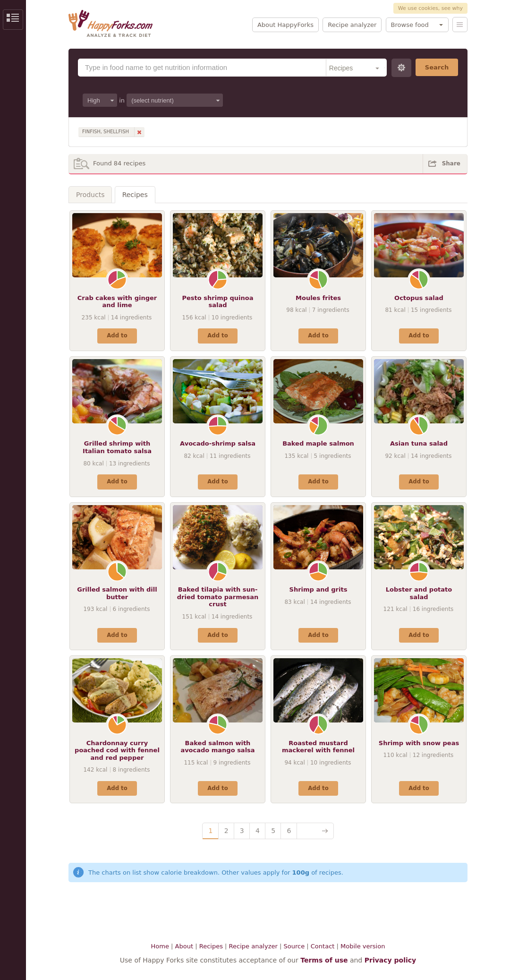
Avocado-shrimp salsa (218, 443)
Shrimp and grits (319, 589)
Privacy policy (391, 960)
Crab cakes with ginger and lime (117, 302)
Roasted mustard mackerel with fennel (318, 747)
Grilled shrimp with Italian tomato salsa (117, 447)
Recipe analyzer (352, 25)
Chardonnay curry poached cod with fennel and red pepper (117, 750)
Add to (117, 335)
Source (294, 946)
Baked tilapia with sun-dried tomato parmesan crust (218, 597)
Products (90, 195)
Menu (460, 25)
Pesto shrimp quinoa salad (218, 302)
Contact (323, 946)
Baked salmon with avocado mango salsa (217, 747)
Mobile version (363, 946)
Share (451, 163)
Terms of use (324, 960)
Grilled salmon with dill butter (117, 593)
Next (315, 831)
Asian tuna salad (419, 443)
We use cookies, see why (430, 8)
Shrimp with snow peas (419, 743)
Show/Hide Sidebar (13, 20)
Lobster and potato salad (419, 593)
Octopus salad (419, 298)
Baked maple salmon (318, 443)
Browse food (410, 25)
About (184, 946)
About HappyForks (285, 25)
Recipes (135, 195)
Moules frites (318, 298)
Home (160, 946)
